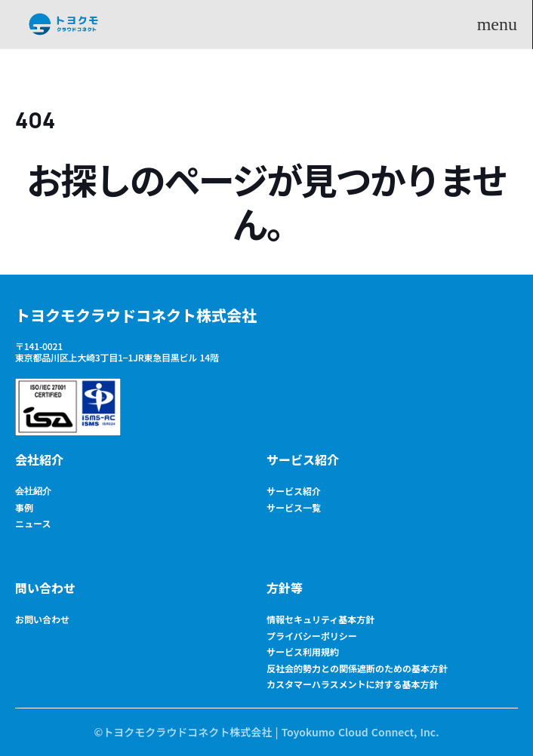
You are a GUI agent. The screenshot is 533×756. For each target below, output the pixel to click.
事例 (24, 507)
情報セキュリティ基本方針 (320, 619)
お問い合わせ (42, 619)
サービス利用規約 (303, 652)
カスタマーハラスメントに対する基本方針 (353, 684)
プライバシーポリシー (312, 636)
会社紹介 (39, 459)
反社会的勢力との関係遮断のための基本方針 (357, 668)
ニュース (33, 523)
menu (497, 24)
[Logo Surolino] (63, 24)
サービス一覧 (294, 507)
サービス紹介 (303, 459)
